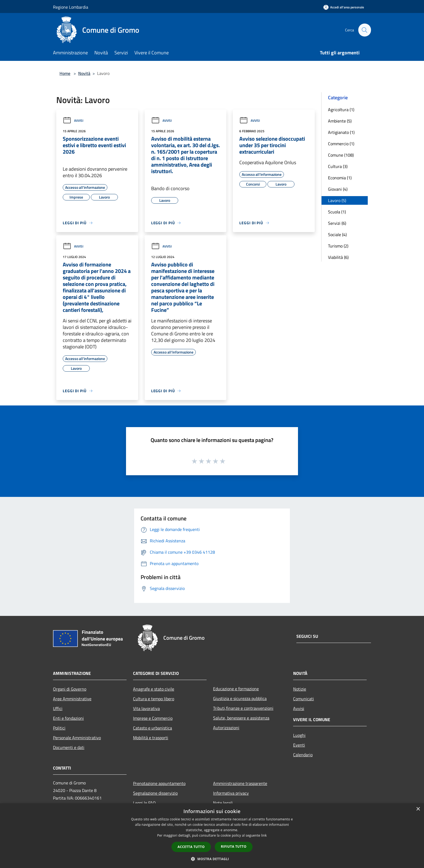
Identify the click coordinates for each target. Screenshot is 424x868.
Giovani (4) (338, 189)
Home (65, 73)
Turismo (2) (338, 246)
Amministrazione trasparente (240, 783)
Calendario (303, 755)
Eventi (299, 745)
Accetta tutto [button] (191, 847)
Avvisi (73, 121)
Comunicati (304, 699)
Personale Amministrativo (77, 738)
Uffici (58, 708)
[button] (212, 859)
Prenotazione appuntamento (159, 783)
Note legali (223, 803)
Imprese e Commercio (153, 718)
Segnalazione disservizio (155, 793)
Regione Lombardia (71, 7)
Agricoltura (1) (341, 110)
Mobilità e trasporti (151, 738)
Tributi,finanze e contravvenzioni (243, 708)
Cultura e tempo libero (154, 699)
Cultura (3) (338, 166)
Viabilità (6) (338, 257)
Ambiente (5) (340, 121)
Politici (59, 728)
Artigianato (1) (341, 132)
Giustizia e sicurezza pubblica (240, 698)
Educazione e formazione (236, 689)
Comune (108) (341, 155)
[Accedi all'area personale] (344, 7)
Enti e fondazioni (68, 718)
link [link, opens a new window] (264, 835)
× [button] (418, 809)
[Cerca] (365, 30)
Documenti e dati (69, 747)
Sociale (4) (337, 235)
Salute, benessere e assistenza (241, 718)
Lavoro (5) (337, 200)
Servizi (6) (337, 223)
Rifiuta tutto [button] (234, 846)
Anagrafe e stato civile (154, 689)
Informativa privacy (231, 793)
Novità (84, 73)
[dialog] (212, 836)
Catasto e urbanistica (153, 728)
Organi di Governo (70, 689)
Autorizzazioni (226, 728)
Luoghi (299, 735)
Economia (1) (340, 178)
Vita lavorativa (146, 708)
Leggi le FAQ (144, 803)
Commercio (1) (341, 144)
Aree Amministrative (72, 699)
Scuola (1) (337, 212)
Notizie (300, 689)
